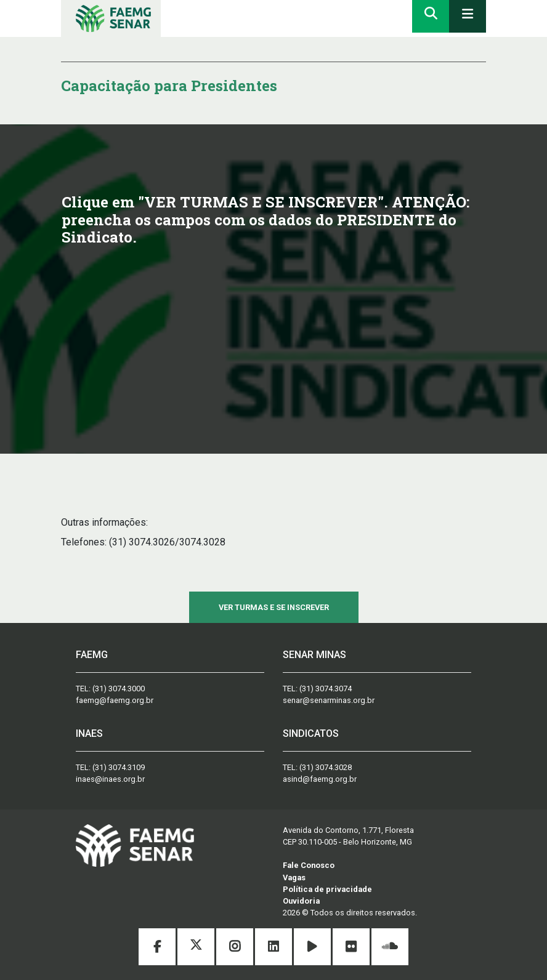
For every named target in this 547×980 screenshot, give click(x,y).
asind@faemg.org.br (320, 779)
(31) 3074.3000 (119, 689)
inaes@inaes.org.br (110, 779)
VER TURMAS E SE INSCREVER (274, 607)
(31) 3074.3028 (326, 767)
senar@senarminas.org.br (329, 700)
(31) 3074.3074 (326, 689)
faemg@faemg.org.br (115, 700)
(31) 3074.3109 (119, 767)
